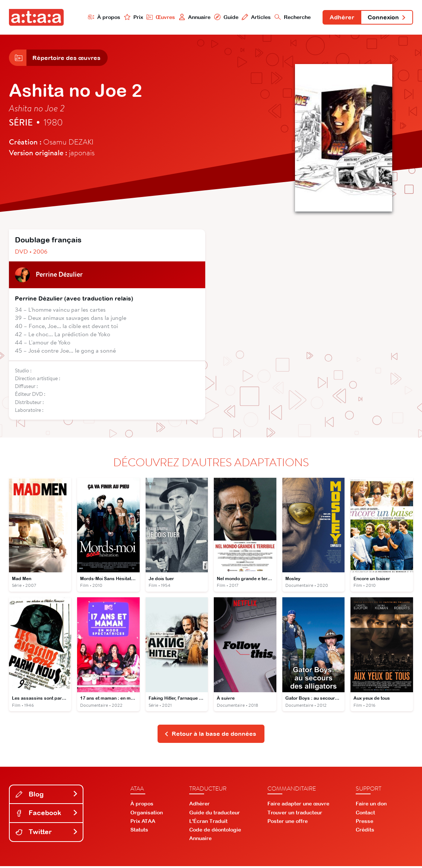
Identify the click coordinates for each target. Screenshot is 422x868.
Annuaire (192, 17)
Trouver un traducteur (295, 814)
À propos (101, 17)
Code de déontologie (215, 832)
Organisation (147, 814)
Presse (364, 823)
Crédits (365, 832)
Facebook (47, 815)
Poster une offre (288, 823)
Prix (131, 17)
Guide (224, 17)
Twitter (47, 834)
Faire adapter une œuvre (298, 806)
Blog (47, 796)
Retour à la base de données (210, 735)
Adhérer (340, 18)
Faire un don (371, 806)
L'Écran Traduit (208, 823)
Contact (365, 814)
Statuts (139, 832)
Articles (254, 17)
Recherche (291, 17)
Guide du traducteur (215, 814)
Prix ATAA (143, 823)
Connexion (386, 18)
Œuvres (158, 17)
